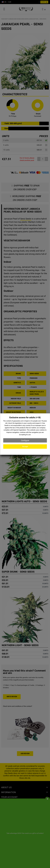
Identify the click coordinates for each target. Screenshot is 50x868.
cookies (42, 430)
